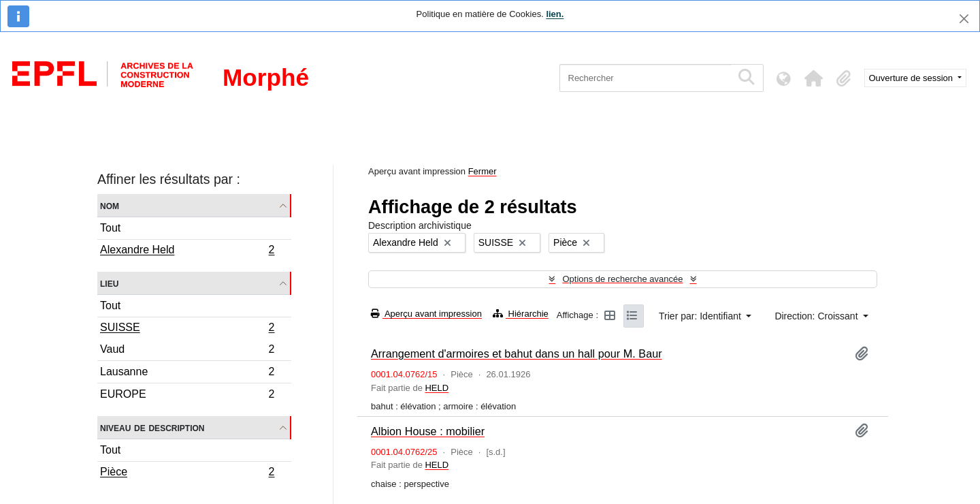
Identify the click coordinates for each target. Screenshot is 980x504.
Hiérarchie (521, 314)
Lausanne (187, 374)
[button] (814, 78)
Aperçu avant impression (426, 314)
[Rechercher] (646, 78)
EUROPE (187, 396)
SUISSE (187, 329)
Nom (110, 205)
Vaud (187, 351)
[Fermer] (964, 19)
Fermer (483, 171)
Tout (110, 228)
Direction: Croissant (817, 316)
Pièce (187, 473)
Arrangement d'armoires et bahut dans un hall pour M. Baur (517, 353)
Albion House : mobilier (428, 431)
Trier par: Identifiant (701, 316)
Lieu (109, 283)
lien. (555, 14)
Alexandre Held (187, 251)
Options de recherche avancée (622, 279)
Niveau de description (152, 427)
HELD (437, 388)
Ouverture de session (912, 78)
